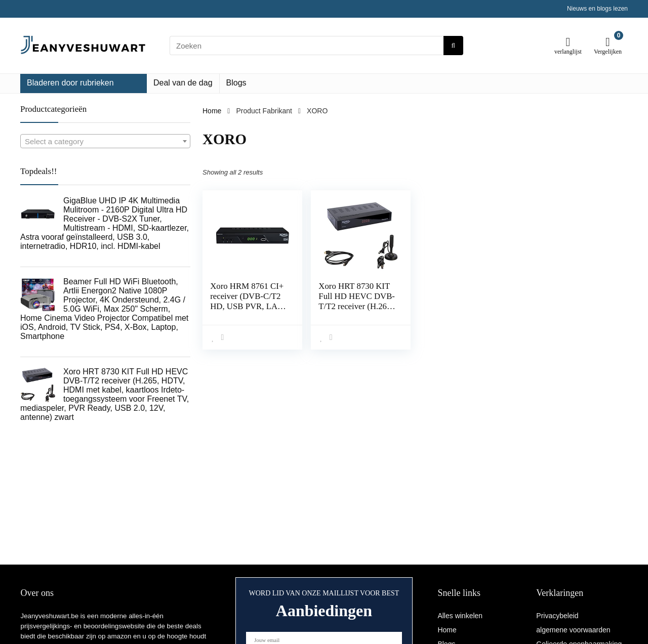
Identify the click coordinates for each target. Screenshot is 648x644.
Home (212, 111)
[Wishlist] (568, 42)
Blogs (236, 83)
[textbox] (105, 142)
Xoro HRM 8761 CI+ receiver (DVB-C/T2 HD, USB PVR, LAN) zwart (248, 301)
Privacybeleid (557, 616)
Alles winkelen (460, 616)
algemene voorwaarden (573, 630)
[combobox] (105, 141)
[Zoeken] (453, 46)
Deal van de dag (183, 83)
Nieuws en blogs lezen (597, 9)
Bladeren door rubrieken (70, 83)
